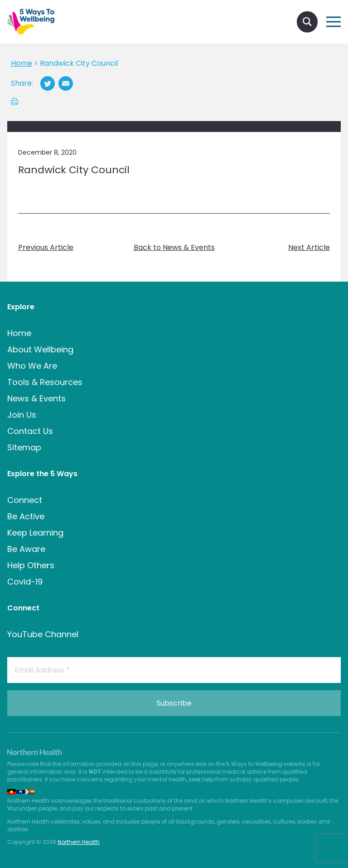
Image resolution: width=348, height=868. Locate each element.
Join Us (22, 415)
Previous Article (46, 248)
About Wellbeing (40, 349)
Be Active (26, 516)
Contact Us (30, 431)
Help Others (31, 565)
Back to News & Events (174, 248)
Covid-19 (25, 582)
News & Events (36, 398)
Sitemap (24, 447)
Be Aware (26, 549)
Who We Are (32, 366)
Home (19, 333)
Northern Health (79, 842)
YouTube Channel (43, 634)
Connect (25, 500)
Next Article (309, 248)
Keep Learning (35, 533)
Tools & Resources (45, 382)
